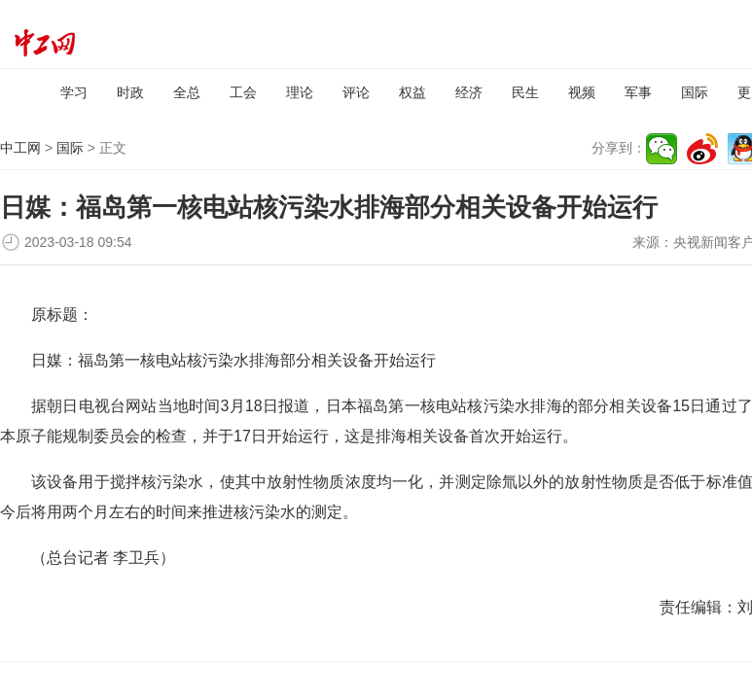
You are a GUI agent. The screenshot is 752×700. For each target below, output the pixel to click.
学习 (74, 92)
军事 (638, 92)
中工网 (20, 148)
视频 (582, 92)
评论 (356, 92)
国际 (695, 92)
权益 (412, 92)
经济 (469, 92)
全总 (187, 92)
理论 (300, 92)
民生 (525, 92)
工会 (243, 92)
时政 (130, 92)
